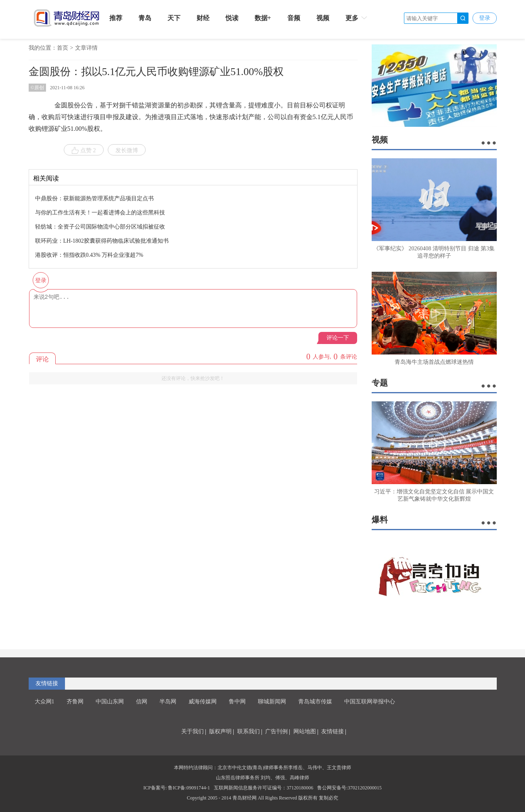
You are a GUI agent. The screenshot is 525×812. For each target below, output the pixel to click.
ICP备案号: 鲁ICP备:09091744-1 (177, 788)
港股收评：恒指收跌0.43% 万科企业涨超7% (89, 255)
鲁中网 (237, 702)
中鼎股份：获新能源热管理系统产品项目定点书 (94, 198)
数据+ (263, 18)
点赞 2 (84, 151)
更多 (357, 18)
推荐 (116, 18)
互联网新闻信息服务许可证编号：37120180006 (264, 788)
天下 (174, 18)
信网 (142, 702)
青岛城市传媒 (315, 702)
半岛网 (168, 702)
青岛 (145, 18)
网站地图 (305, 731)
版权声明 (220, 731)
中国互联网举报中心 (370, 702)
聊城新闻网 (272, 702)
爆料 (380, 520)
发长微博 (127, 150)
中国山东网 (110, 702)
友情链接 (47, 683)
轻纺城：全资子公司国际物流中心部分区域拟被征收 (100, 227)
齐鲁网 (75, 702)
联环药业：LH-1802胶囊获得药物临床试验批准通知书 (102, 241)
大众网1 (45, 702)
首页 (63, 48)
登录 (485, 18)
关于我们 (192, 731)
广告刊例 (276, 731)
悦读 (232, 18)
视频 (323, 18)
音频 (294, 18)
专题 (380, 383)
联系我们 (249, 731)
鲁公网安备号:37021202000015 (349, 788)
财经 (203, 18)
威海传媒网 (203, 702)
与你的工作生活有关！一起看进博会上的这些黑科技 (100, 213)
